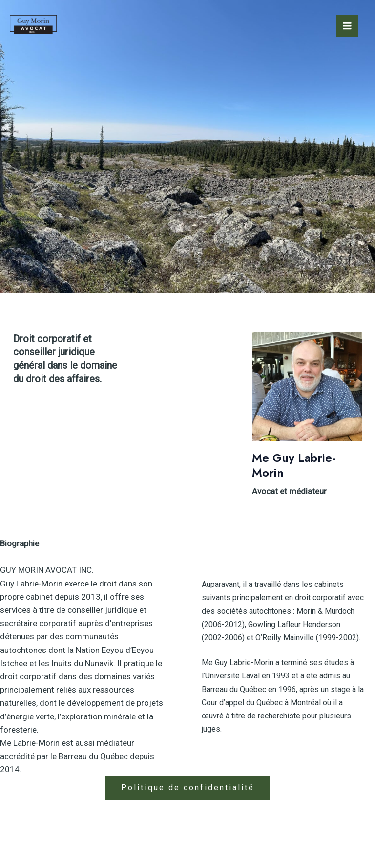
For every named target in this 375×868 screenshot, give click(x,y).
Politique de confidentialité (188, 788)
